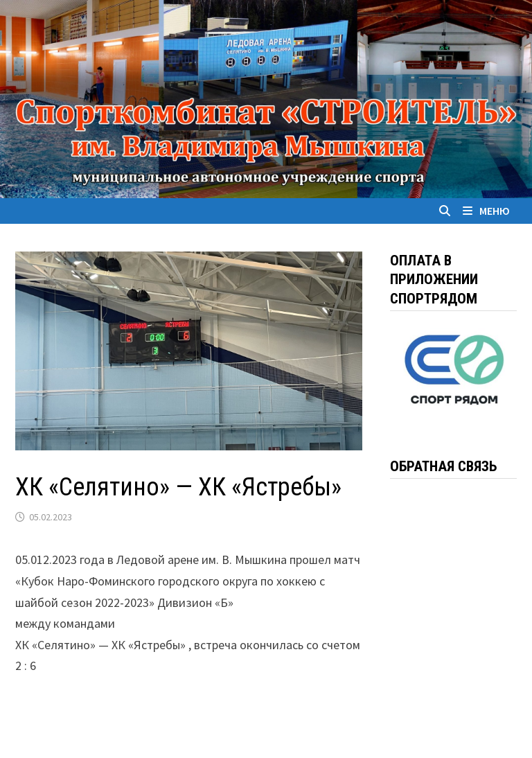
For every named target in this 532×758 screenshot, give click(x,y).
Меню (486, 211)
